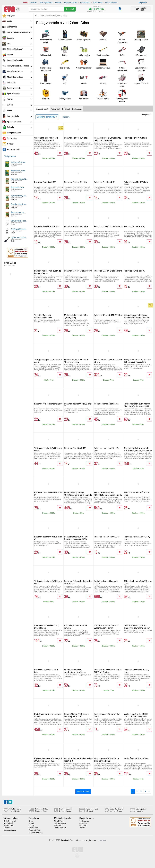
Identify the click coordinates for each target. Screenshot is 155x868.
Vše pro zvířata (20, 116)
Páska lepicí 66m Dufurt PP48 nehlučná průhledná (108, 139)
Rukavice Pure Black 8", (134, 226)
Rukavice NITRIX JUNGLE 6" (107, 537)
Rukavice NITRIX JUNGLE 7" (47, 226)
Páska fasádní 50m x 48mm (137, 758)
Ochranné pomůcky (84, 68)
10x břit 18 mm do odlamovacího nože (43, 316)
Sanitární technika (20, 88)
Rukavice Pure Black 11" (75, 448)
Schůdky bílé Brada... (19, 221)
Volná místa (98, 3)
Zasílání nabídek (60, 828)
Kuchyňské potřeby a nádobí (20, 66)
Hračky (20, 55)
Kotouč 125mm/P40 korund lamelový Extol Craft (77, 715)
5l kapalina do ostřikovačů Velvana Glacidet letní (46, 139)
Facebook (83, 826)
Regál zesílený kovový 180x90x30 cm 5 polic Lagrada (78, 494)
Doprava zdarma (71, 3)
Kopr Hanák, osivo (18, 171)
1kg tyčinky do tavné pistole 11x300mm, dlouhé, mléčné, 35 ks (138, 451)
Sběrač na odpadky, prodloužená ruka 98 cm (75, 671)
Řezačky (103, 83)
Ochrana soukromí (36, 832)
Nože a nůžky (65, 68)
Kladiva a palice (103, 55)
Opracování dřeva (103, 68)
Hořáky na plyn (84, 55)
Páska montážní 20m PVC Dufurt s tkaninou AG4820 (76, 538)
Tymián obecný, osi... (19, 196)
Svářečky (46, 99)
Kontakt (58, 3)
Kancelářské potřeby (20, 60)
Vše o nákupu (110, 3)
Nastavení (58, 826)
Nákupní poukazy (14, 133)
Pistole (84, 83)
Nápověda (83, 823)
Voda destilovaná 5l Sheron (106, 404)
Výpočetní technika (20, 122)
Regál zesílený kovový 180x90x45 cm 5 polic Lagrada (108, 494)
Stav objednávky (46, 3)
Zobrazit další (83, 792)
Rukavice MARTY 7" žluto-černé (78, 271)
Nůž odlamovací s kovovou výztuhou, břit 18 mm (106, 627)
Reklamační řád (35, 830)
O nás (31, 821)
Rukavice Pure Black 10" (45, 182)
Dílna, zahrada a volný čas (50, 16)
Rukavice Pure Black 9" (104, 182)
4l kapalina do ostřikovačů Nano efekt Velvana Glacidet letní (137, 318)
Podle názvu (77, 109)
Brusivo (103, 40)
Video (20, 110)
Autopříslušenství (65, 40)
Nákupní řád (33, 828)
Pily (65, 83)
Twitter (82, 828)
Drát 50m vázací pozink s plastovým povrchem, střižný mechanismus (137, 628)
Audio (20, 21)
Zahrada (20, 127)
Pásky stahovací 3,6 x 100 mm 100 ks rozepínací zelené (138, 361)
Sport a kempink (20, 94)
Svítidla (20, 105)
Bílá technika (20, 27)
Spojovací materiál (141, 83)
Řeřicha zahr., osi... (18, 213)
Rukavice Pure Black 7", (134, 271)
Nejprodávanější (42, 109)
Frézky (65, 55)
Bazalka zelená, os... (19, 204)
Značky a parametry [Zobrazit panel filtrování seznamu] (47, 117)
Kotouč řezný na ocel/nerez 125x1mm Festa (76, 361)
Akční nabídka (9, 826)
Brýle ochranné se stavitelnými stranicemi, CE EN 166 (48, 760)
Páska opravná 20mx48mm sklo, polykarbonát (106, 760)
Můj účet (142, 3)
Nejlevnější (55, 109)
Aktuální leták (9, 823)
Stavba (20, 99)
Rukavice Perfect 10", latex (76, 138)
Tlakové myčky (103, 99)
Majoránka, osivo (18, 187)
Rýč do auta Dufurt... (19, 238)
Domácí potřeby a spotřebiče (20, 32)
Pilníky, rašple (46, 83)
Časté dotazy (84, 821)
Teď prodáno (85, 3)
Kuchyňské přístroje (20, 71)
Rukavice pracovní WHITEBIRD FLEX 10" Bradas (108, 671)
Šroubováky (84, 99)
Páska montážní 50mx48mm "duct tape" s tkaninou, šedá (137, 405)
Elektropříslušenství (20, 49)
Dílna (20, 44)
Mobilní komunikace (20, 77)
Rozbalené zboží (14, 149)
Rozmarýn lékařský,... (19, 179)
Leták (26, 3)
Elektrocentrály (46, 55)
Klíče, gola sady (141, 55)
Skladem (66, 117)
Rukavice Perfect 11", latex (76, 226)
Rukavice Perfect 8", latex (135, 138)
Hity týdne (11, 16)
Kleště (122, 55)
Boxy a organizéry (84, 40)
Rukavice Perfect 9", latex (76, 182)
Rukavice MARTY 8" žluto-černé (108, 271)
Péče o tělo (20, 83)
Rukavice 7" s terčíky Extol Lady (48, 404)
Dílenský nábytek (141, 40)
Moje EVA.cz (59, 821)
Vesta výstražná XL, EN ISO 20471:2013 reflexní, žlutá (136, 715)
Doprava (32, 826)
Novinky (34, 3)
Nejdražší (66, 109)
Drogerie (20, 38)
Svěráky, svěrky (65, 99)
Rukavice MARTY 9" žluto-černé (108, 226)
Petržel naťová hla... (19, 162)
